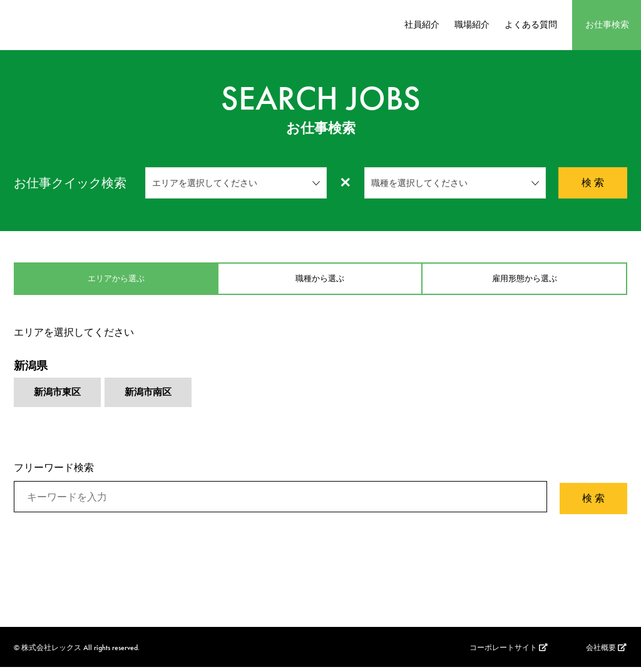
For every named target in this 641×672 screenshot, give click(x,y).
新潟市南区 (153, 399)
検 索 (593, 183)
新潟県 (31, 370)
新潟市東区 (59, 399)
